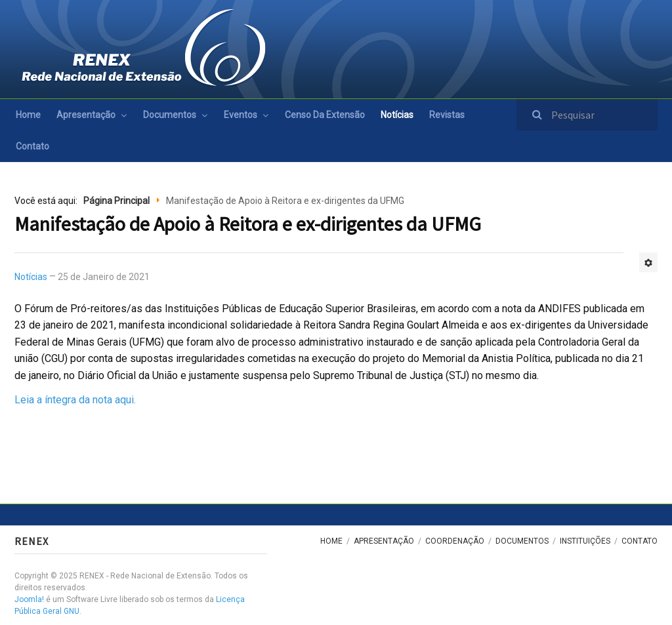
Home (28, 115)
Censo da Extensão (325, 115)
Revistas (447, 115)
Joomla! (29, 599)
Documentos (170, 115)
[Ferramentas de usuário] (648, 262)
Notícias (397, 115)
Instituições (585, 541)
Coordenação (455, 541)
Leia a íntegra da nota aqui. (75, 400)
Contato (32, 146)
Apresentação (86, 115)
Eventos (241, 115)
